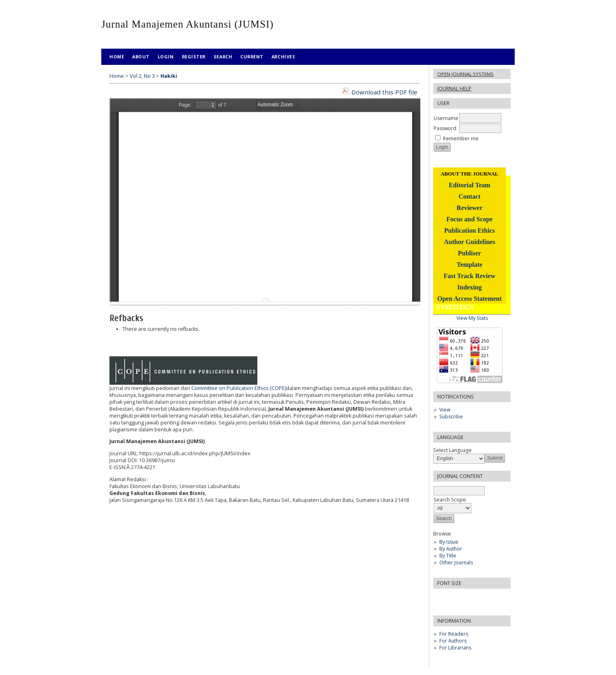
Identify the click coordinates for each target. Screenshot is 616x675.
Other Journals (456, 562)
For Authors (453, 641)
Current (252, 57)
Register (194, 57)
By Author (451, 549)
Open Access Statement (469, 299)
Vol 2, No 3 (142, 76)
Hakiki (169, 76)
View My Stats (472, 318)
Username (446, 118)
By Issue (449, 542)
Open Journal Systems (465, 74)
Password (445, 128)
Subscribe (451, 417)
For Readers (454, 634)
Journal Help (454, 89)
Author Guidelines (469, 242)
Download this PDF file (384, 92)
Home (117, 57)
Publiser (469, 253)
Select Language (452, 450)
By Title (448, 556)
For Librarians (455, 648)
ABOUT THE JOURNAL (469, 174)
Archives (283, 57)
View (445, 410)
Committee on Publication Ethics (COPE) (239, 388)
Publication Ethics (469, 230)
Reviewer (470, 208)
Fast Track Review (469, 276)
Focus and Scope (470, 219)
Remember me (461, 138)
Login (166, 57)
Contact (469, 196)
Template (469, 265)
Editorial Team (469, 185)
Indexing (469, 287)
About (141, 57)
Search (223, 57)
